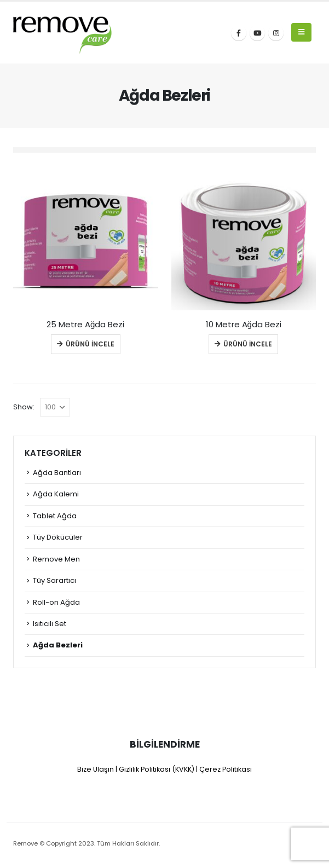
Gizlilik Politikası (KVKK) (157, 769)
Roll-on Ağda (56, 602)
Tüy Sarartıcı (54, 580)
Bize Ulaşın (96, 769)
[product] (86, 238)
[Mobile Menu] (301, 32)
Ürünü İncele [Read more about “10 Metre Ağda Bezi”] (248, 344)
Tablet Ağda (55, 516)
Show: (24, 407)
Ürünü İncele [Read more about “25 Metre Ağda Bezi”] (90, 344)
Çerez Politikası (226, 769)
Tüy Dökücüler (58, 537)
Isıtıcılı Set (50, 624)
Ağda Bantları (57, 473)
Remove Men (56, 559)
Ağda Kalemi (56, 494)
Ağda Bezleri (58, 645)
